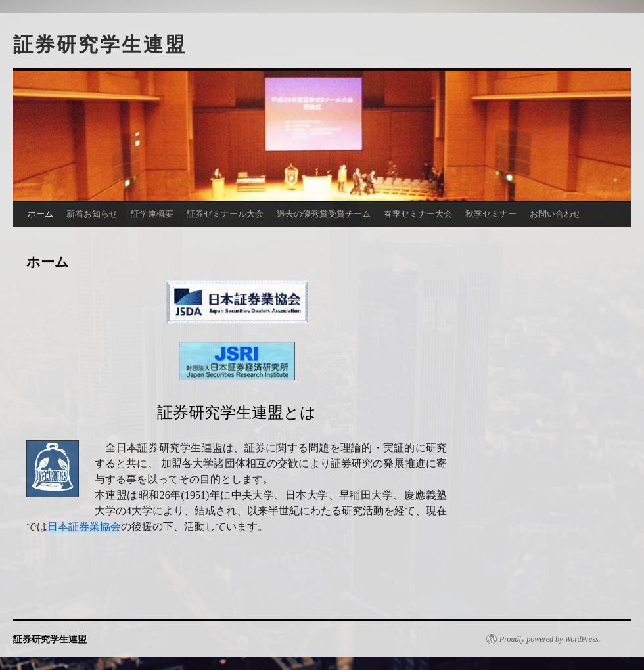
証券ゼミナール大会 (225, 214)
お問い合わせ (555, 214)
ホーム (40, 214)
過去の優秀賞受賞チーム (324, 214)
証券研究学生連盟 (100, 44)
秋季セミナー (491, 214)
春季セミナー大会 (418, 214)
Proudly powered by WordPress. (550, 639)
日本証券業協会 (84, 526)
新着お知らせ (92, 214)
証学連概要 (152, 214)
